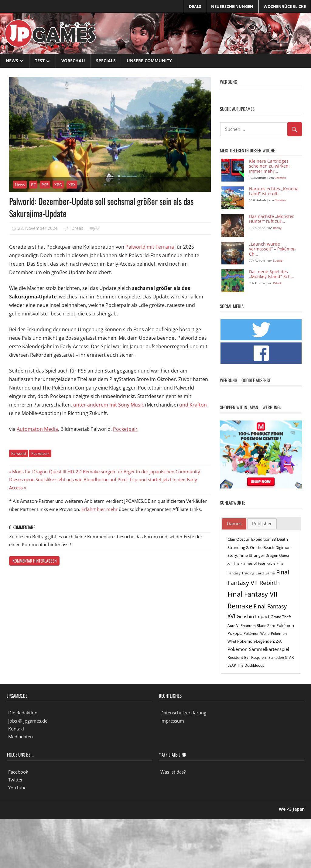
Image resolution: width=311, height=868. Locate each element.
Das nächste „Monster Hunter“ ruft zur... (272, 219)
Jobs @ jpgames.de (28, 721)
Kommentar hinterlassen (34, 561)
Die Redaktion (23, 713)
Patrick (277, 283)
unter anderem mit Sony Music (109, 405)
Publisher (262, 523)
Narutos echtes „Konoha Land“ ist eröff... (274, 192)
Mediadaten (21, 737)
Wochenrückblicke (285, 6)
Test (40, 61)
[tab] (234, 524)
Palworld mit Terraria (150, 247)
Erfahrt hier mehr (99, 509)
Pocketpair (125, 429)
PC (33, 185)
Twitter (15, 780)
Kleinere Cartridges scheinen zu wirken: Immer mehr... (269, 167)
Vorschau (73, 61)
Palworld (19, 453)
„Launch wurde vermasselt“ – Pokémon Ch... (272, 249)
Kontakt (16, 729)
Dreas (77, 228)
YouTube (17, 788)
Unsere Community (149, 61)
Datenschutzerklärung (183, 713)
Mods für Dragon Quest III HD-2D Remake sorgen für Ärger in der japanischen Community (106, 471)
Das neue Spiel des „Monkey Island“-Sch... (272, 274)
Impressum (172, 721)
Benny (277, 228)
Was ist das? (173, 772)
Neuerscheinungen (232, 6)
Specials (106, 61)
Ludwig (278, 261)
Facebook (18, 772)
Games (234, 523)
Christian (280, 178)
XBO (58, 185)
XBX (72, 185)
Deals (195, 6)
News (12, 61)
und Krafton (193, 405)
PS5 (45, 185)
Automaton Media (37, 429)
